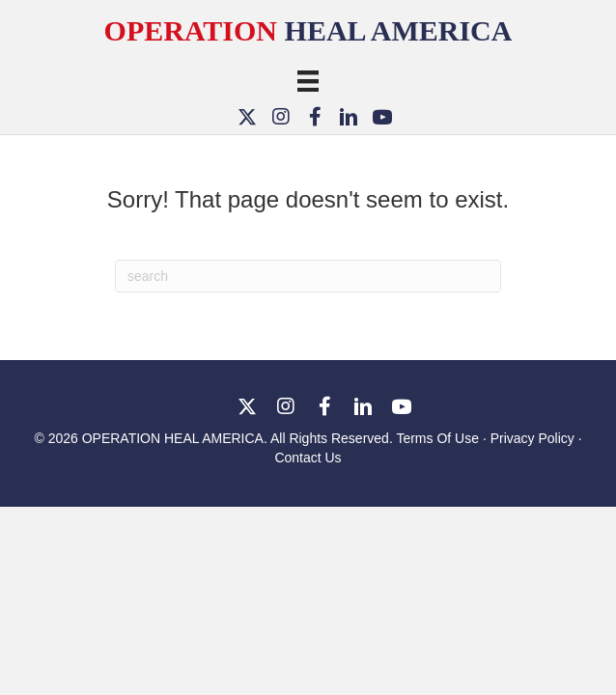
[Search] (308, 276)
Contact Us (308, 458)
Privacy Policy (532, 438)
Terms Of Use (439, 438)
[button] (248, 116)
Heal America (308, 30)
